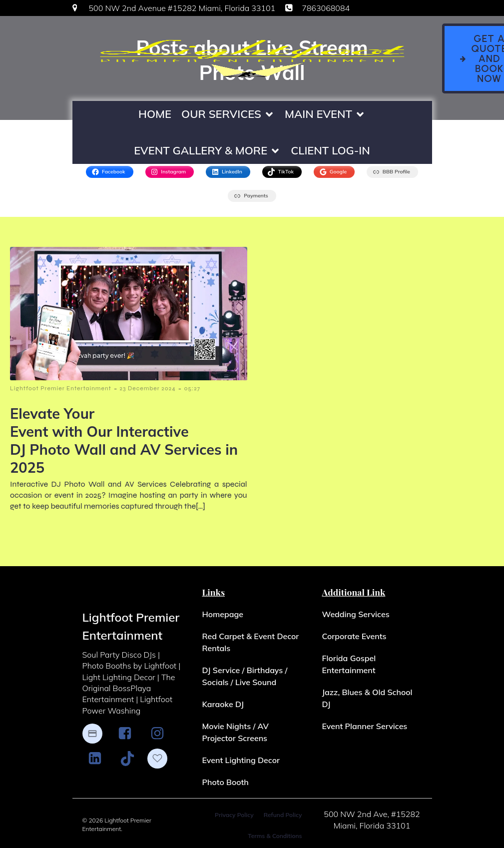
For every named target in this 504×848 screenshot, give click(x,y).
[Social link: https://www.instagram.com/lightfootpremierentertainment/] (161, 734)
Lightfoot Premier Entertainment (61, 389)
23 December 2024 (148, 389)
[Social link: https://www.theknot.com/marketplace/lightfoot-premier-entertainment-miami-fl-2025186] (162, 759)
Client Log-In (330, 150)
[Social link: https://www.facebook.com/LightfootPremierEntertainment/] (129, 734)
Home (155, 114)
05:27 (192, 389)
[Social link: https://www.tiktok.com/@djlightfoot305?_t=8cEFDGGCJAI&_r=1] (131, 759)
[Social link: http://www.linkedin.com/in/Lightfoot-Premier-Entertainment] (99, 759)
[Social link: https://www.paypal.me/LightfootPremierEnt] (97, 734)
